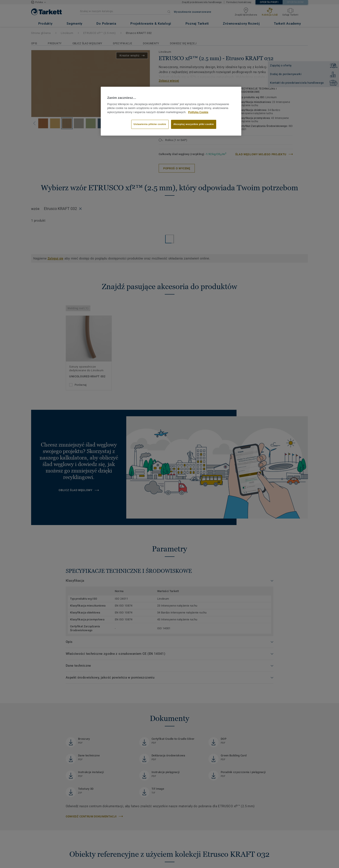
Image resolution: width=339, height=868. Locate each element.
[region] (171, 111)
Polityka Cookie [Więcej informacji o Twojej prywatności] (198, 112)
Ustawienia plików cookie (150, 124)
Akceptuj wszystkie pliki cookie (194, 124)
